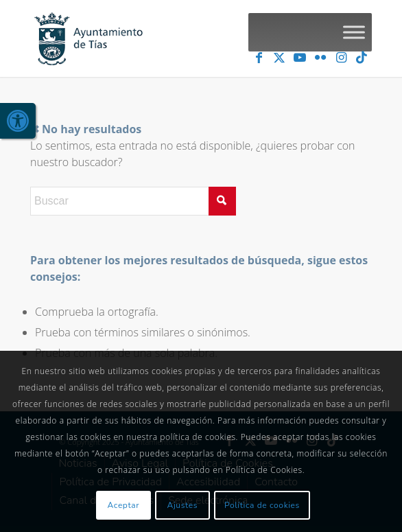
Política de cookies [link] (262, 505)
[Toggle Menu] (354, 32)
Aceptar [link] (124, 505)
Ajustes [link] (183, 505)
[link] (18, 121)
